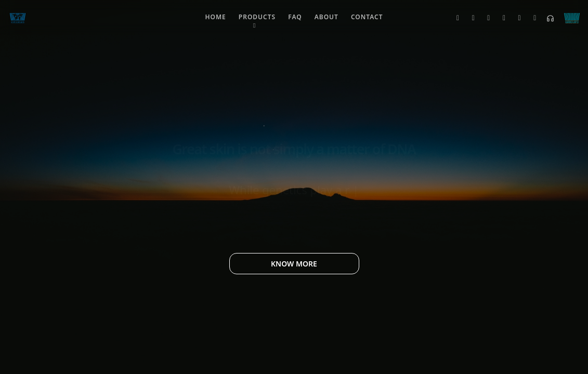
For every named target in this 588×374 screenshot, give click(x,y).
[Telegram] (531, 18)
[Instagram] (485, 18)
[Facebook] (469, 18)
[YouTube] (516, 18)
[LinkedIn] (500, 18)
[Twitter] (454, 18)
